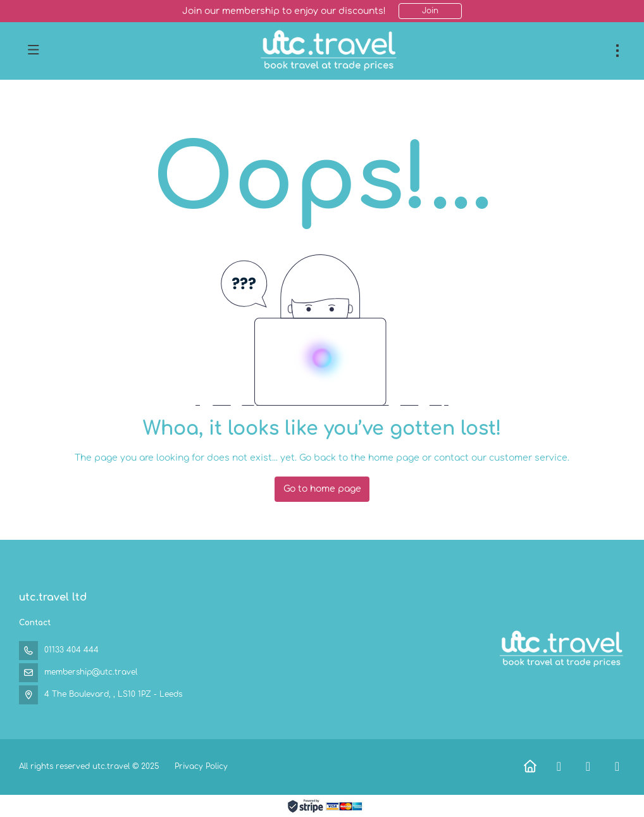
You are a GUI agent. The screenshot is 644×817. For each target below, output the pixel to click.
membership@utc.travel (91, 672)
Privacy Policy (201, 766)
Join (430, 11)
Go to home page (322, 489)
